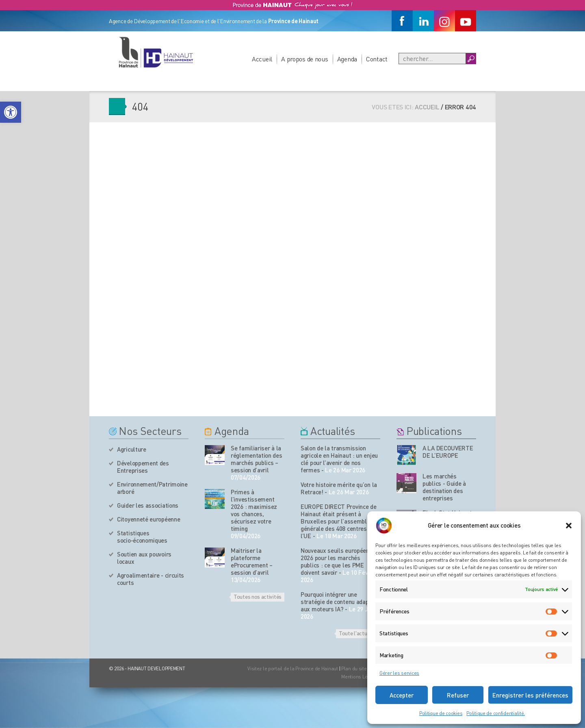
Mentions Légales (361, 677)
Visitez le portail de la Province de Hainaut (293, 668)
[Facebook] (402, 21)
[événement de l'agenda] (215, 455)
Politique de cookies (441, 713)
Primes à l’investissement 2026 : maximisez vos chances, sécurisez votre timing (254, 510)
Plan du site (354, 668)
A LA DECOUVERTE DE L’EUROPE (448, 452)
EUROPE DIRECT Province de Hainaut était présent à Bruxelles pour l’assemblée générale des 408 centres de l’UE (339, 521)
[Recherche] (432, 59)
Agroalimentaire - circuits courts (151, 579)
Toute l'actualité (358, 633)
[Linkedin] (423, 21)
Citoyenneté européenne (148, 519)
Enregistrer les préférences (530, 695)
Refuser (458, 695)
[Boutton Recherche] (471, 59)
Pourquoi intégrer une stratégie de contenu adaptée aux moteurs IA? (339, 602)
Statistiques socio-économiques (142, 537)
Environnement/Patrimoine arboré (152, 488)
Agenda (347, 59)
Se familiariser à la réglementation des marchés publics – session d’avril (257, 459)
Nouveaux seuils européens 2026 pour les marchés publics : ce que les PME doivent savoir (337, 561)
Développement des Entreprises (143, 467)
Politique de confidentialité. (496, 713)
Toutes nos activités (258, 596)
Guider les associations (148, 505)
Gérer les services (399, 673)
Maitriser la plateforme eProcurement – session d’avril (252, 561)
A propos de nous (305, 59)
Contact (377, 59)
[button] (11, 112)
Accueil (262, 59)
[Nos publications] (406, 455)
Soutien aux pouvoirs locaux (144, 558)
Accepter (402, 695)
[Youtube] (466, 21)
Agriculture (132, 449)
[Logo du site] (156, 52)
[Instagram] (444, 21)
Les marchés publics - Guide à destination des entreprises (444, 487)
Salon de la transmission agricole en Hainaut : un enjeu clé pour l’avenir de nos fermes (339, 459)
